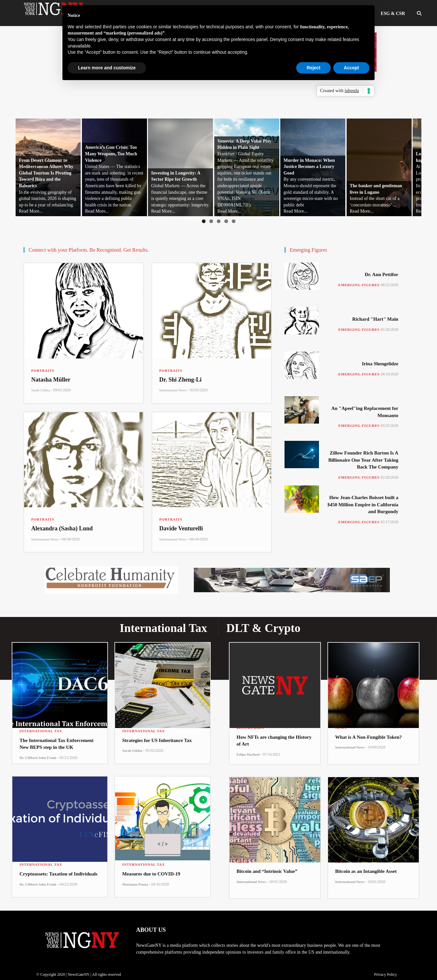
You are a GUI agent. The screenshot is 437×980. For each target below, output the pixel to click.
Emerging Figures (359, 285)
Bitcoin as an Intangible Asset (366, 871)
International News (173, 390)
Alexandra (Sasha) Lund (62, 528)
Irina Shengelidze (380, 364)
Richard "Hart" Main (375, 319)
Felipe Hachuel (248, 754)
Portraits (43, 371)
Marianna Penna (135, 884)
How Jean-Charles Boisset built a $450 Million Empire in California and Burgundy (363, 504)
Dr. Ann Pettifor (382, 274)
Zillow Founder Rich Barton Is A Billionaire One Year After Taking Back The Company (363, 460)
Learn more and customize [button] (107, 68)
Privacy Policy (385, 974)
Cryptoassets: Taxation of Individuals (59, 874)
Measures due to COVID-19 (151, 874)
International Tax (41, 731)
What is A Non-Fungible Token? (369, 737)
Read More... (21, 211)
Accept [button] (351, 68)
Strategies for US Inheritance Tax (157, 740)
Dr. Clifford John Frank (38, 758)
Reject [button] (313, 68)
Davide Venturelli (181, 528)
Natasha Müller (51, 380)
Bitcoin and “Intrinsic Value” (267, 871)
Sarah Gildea (40, 390)
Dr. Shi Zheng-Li (180, 380)
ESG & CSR (393, 14)
